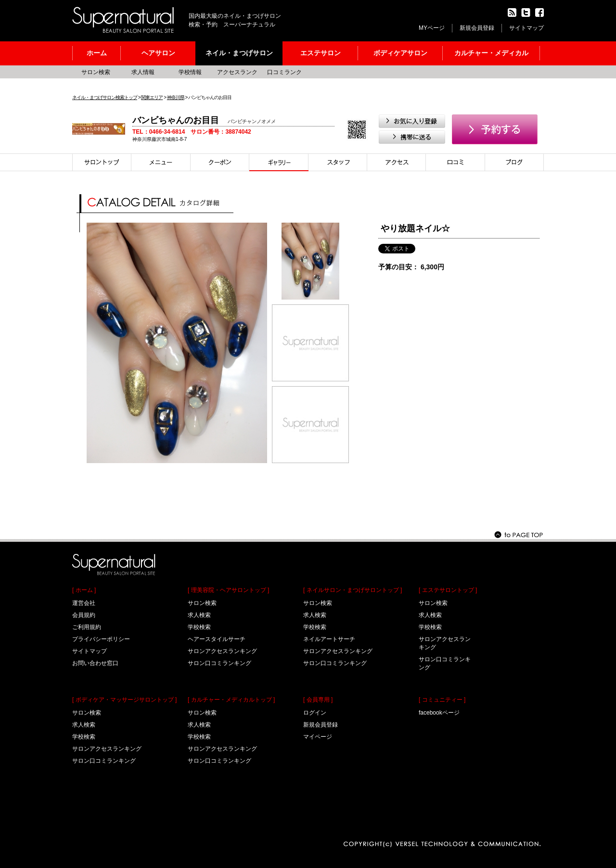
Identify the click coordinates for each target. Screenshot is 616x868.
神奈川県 (176, 97)
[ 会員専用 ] (318, 700)
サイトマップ (526, 28)
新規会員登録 (477, 28)
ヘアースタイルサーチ (217, 639)
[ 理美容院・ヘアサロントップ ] (228, 590)
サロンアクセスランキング (107, 749)
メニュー (161, 162)
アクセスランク (237, 72)
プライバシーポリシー (101, 639)
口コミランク (284, 72)
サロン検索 (96, 72)
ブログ (514, 162)
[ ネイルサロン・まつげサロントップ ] (353, 590)
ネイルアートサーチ (329, 639)
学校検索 (84, 737)
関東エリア (152, 97)
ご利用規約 (87, 627)
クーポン (220, 162)
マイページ (318, 737)
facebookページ (439, 713)
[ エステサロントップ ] (448, 590)
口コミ (456, 162)
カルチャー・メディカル (491, 53)
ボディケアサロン (400, 53)
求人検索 (84, 725)
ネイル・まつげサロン (239, 53)
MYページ (432, 28)
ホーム (97, 53)
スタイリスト (338, 162)
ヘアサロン (158, 53)
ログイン (315, 713)
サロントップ (102, 162)
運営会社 (84, 603)
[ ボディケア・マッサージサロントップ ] (124, 700)
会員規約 (84, 615)
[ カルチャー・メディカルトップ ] (231, 700)
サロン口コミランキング (104, 761)
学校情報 (190, 72)
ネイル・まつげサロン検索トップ (105, 97)
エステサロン (321, 53)
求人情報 (143, 72)
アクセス (397, 162)
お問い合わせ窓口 (95, 663)
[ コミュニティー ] (442, 700)
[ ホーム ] (84, 590)
